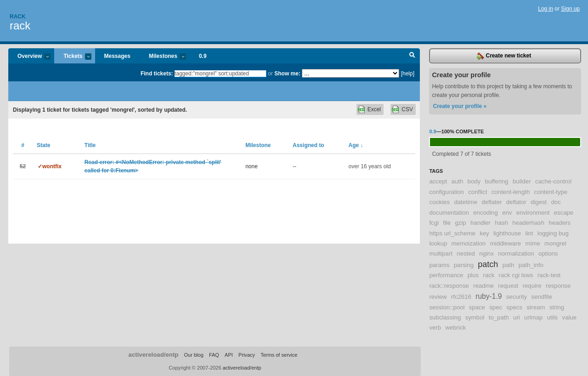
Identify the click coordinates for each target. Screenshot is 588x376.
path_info (531, 265)
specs (514, 307)
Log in (546, 9)
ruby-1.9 (489, 296)
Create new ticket (504, 56)
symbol (475, 317)
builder (522, 181)
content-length (511, 192)
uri (517, 317)
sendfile (542, 297)
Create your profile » (460, 106)
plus (473, 275)
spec (496, 307)
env (507, 213)
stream (536, 307)
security (517, 297)
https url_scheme (452, 233)
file (447, 223)
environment (533, 213)
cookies (439, 202)
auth (458, 181)
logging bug (553, 233)
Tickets (73, 57)
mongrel (555, 243)
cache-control (553, 181)
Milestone (258, 145)
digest (539, 202)
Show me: (287, 74)
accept (438, 181)
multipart (441, 254)
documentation (449, 213)
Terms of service (279, 355)
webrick (455, 328)
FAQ (214, 355)
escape (564, 213)
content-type (551, 192)
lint (529, 233)
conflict (478, 192)
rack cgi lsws (516, 275)
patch (488, 264)
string (557, 307)
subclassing (445, 317)
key (484, 233)
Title (90, 145)
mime (533, 243)
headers (560, 223)
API (229, 355)
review (438, 297)
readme (483, 286)
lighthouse (507, 233)
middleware (506, 243)
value (570, 317)
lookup (438, 243)
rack (20, 26)
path (509, 265)
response (558, 286)
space (477, 307)
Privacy (247, 355)
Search (412, 56)
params (439, 265)
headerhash (528, 223)
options (548, 254)
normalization (516, 254)
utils (552, 317)
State (43, 145)
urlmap (533, 317)
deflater (492, 202)
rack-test (549, 275)
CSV (407, 109)
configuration (447, 192)
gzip (460, 223)
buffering (497, 181)
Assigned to (308, 145)
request (508, 286)
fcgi (434, 223)
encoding (486, 213)
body (474, 181)
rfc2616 (461, 297)
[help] (408, 74)
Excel (374, 109)
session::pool (447, 307)
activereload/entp (154, 355)
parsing (464, 265)
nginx (486, 254)
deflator (516, 202)
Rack (18, 17)
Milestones (163, 57)
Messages (117, 56)
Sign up (570, 9)
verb (435, 328)
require (532, 286)
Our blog (193, 355)
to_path (499, 317)
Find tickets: (157, 74)
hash (501, 223)
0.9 (203, 56)
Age (356, 145)
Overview (29, 57)
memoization (469, 243)
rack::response (449, 286)
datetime (466, 202)
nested (466, 254)
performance (446, 275)
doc (556, 202)
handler (481, 223)
